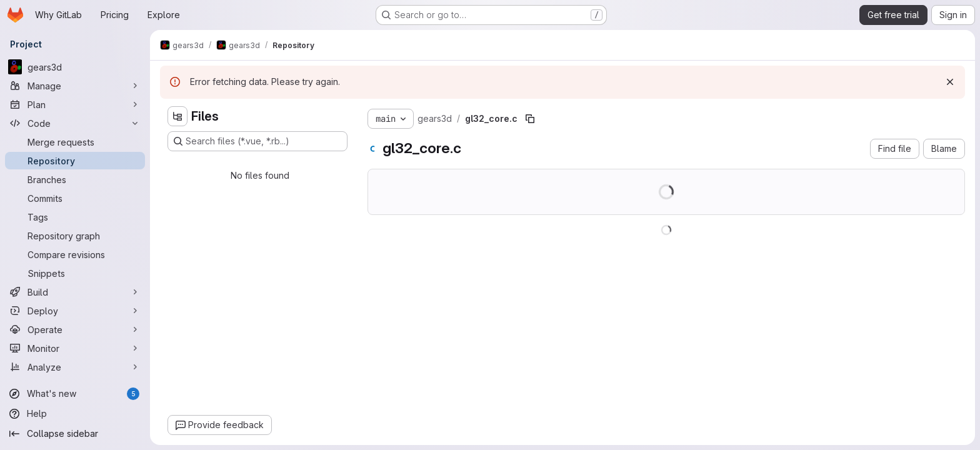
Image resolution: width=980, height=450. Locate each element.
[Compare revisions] (75, 254)
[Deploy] (75, 311)
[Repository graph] (75, 236)
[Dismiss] (950, 82)
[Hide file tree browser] (177, 116)
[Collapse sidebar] (75, 434)
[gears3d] (75, 67)
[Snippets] (75, 273)
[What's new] (75, 394)
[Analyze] (75, 367)
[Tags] (75, 217)
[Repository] (75, 161)
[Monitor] (75, 348)
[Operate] (75, 329)
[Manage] (75, 86)
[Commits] (75, 198)
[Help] (75, 414)
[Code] (75, 123)
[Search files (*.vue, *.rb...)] (257, 141)
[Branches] (75, 179)
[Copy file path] (530, 119)
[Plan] (75, 104)
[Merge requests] (75, 142)
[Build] (75, 292)
